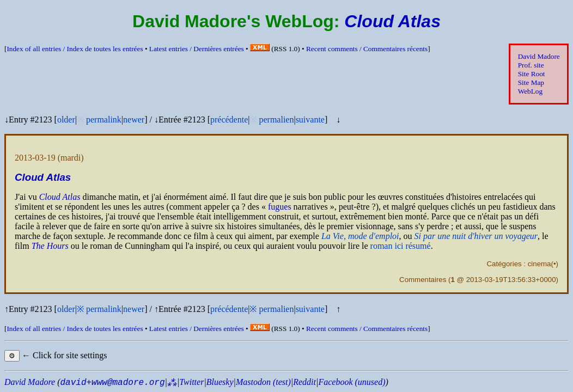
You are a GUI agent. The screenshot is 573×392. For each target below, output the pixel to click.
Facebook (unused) (352, 382)
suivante (310, 120)
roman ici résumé (401, 246)
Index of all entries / (75, 49)
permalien (276, 120)
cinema (540, 264)
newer (134, 120)
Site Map (531, 82)
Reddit (304, 382)
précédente (229, 120)
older (66, 120)
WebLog (530, 91)
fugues (280, 207)
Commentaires (423, 280)
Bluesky (220, 382)
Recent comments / (367, 49)
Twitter (191, 382)
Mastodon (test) (263, 382)
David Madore (539, 56)
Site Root (532, 74)
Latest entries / (197, 49)
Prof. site (531, 65)
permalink (104, 120)
